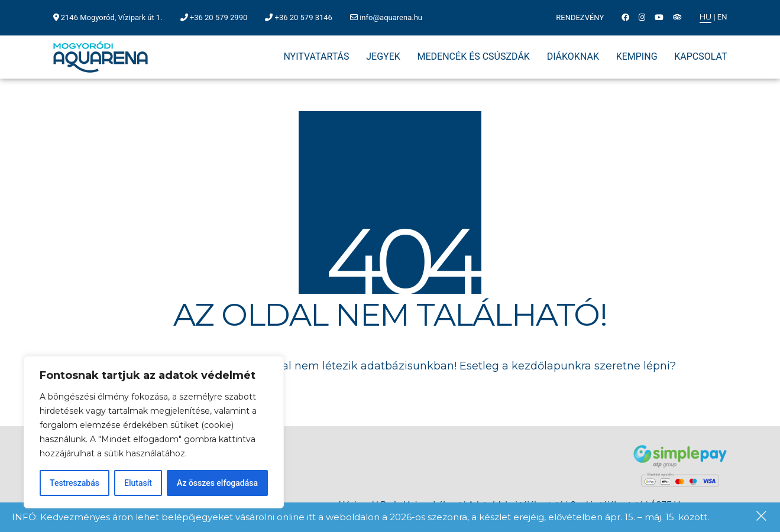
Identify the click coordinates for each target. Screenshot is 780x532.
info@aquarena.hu (391, 17)
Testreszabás (75, 483)
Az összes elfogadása (217, 483)
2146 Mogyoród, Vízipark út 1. (112, 17)
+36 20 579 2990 (219, 17)
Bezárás (762, 517)
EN (722, 17)
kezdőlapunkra (551, 366)
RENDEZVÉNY (580, 17)
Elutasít (138, 483)
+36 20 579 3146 (304, 17)
